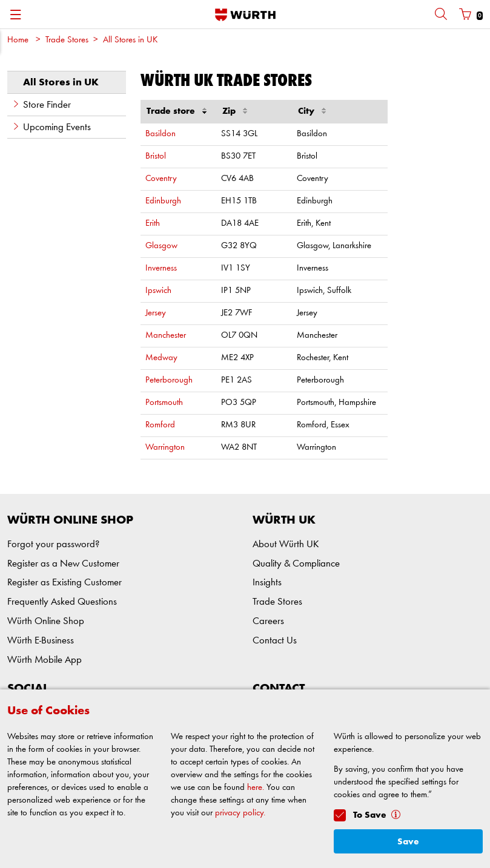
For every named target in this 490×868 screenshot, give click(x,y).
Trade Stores (67, 40)
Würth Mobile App (45, 660)
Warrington (165, 448)
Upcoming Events (51, 127)
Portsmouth (164, 403)
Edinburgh (163, 201)
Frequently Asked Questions (62, 602)
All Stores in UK (130, 40)
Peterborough (169, 380)
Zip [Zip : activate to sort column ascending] (235, 110)
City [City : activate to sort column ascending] (312, 110)
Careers (268, 621)
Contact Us (275, 641)
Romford (160, 425)
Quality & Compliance (296, 564)
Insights (267, 583)
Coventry (161, 179)
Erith (153, 224)
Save (408, 842)
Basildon (161, 134)
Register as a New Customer (63, 564)
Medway (161, 358)
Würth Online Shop (46, 621)
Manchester (166, 336)
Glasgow (161, 246)
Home (18, 40)
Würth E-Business (41, 641)
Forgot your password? (53, 544)
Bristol (156, 156)
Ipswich (158, 291)
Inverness (161, 268)
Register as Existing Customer (65, 583)
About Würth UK (286, 544)
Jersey (156, 313)
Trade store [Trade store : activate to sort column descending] (177, 110)
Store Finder (41, 105)
